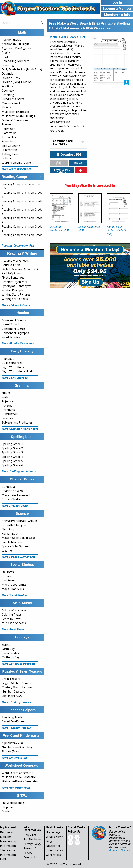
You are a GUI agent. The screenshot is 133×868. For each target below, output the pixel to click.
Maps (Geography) (14, 585)
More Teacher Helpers (16, 728)
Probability (9, 137)
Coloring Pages (12, 615)
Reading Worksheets (15, 261)
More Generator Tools (16, 788)
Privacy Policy (32, 844)
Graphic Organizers (14, 282)
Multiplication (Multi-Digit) (19, 116)
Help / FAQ (30, 835)
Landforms (9, 580)
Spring (6, 645)
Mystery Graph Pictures (17, 687)
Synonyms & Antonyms (17, 286)
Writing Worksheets (15, 299)
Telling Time (10, 154)
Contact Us (31, 857)
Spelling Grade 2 (12, 448)
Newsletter (53, 846)
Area (5, 57)
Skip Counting (11, 146)
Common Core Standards (63, 142)
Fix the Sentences (13, 278)
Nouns (6, 393)
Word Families (11, 337)
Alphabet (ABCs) (12, 743)
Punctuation (10, 414)
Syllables (7, 418)
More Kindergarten (14, 758)
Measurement (11, 103)
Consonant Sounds (14, 320)
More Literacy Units (15, 506)
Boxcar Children (12, 499)
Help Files (8, 807)
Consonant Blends (14, 329)
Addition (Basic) (12, 40)
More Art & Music (13, 629)
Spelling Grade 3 (12, 452)
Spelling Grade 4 (12, 457)
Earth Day (8, 649)
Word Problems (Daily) (16, 163)
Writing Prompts (13, 290)
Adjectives (8, 401)
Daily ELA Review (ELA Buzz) (20, 269)
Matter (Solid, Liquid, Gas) (18, 538)
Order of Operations (15, 120)
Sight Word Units (13, 367)
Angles (6, 52)
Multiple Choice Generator (19, 777)
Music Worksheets (14, 623)
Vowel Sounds (11, 324)
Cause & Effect (11, 265)
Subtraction (9, 150)
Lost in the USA (12, 696)
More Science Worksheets (19, 557)
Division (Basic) (12, 78)
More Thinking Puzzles (16, 702)
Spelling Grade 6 (12, 465)
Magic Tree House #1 (16, 495)
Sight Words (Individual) (17, 371)
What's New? (54, 837)
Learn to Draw (11, 619)
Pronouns (8, 410)
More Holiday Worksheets (19, 664)
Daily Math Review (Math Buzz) (22, 69)
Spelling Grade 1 (12, 444)
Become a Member (120, 850)
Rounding (8, 141)
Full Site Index (32, 839)
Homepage (53, 832)
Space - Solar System (15, 546)
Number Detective (14, 692)
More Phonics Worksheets (19, 343)
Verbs (6, 397)
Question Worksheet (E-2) (59, 229)
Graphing (8, 95)
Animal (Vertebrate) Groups (20, 521)
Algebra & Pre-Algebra (16, 48)
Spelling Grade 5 (12, 461)
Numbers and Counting (17, 747)
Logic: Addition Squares (17, 683)
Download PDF (69, 155)
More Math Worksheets (17, 169)
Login (4, 859)
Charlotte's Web (12, 491)
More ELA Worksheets (16, 305)
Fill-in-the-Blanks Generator (20, 781)
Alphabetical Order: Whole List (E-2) (117, 230)
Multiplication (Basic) (15, 112)
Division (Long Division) (17, 82)
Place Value (9, 133)
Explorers (8, 576)
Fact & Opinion (11, 273)
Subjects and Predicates (17, 422)
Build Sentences (12, 363)
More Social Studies (15, 595)
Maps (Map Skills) (13, 589)
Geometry (8, 90)
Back (81, 171)
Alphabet (8, 359)
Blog (49, 841)
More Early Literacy (15, 378)
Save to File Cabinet (62, 170)
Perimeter (8, 129)
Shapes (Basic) (11, 751)
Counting (8, 65)
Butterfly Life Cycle (14, 525)
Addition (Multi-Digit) (15, 44)
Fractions (8, 86)
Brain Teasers (11, 679)
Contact (7, 811)
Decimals (8, 74)
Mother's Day (11, 657)
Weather (7, 551)
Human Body (10, 534)
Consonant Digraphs (15, 333)
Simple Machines (13, 542)
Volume (7, 158)
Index (78, 163)
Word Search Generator (17, 773)
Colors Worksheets (14, 610)
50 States (8, 572)
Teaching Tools (12, 717)
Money (6, 107)
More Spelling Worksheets (19, 471)
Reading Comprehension (18, 246)
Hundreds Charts (13, 99)
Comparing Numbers (15, 61)
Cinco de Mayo (11, 653)
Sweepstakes (54, 850)
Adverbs (7, 406)
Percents (7, 124)
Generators (53, 855)
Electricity (8, 529)
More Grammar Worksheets (20, 429)
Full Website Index (14, 803)
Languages (60, 163)
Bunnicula (8, 487)
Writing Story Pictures (16, 294)
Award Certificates (13, 721)
